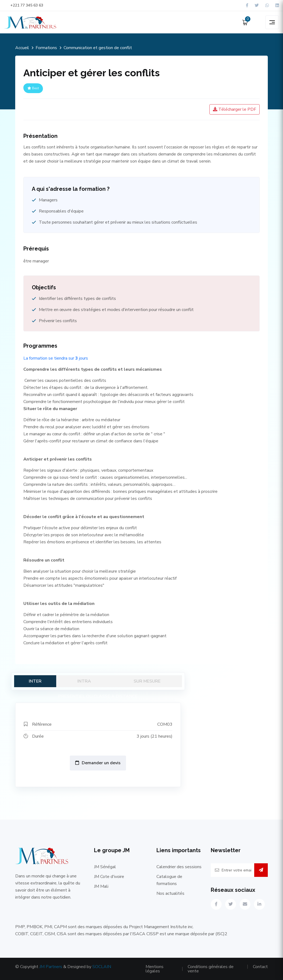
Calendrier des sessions (179, 867)
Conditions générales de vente (211, 969)
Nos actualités (170, 893)
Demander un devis (98, 763)
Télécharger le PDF (235, 109)
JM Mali (101, 886)
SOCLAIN (102, 967)
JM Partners (51, 967)
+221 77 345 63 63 (24, 5)
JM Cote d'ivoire (109, 877)
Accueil (22, 48)
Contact (260, 967)
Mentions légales (155, 969)
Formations (46, 48)
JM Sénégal (105, 867)
